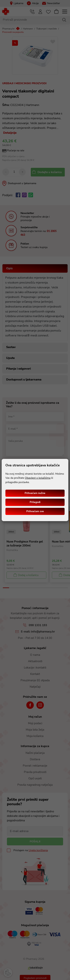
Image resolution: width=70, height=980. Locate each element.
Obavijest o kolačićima (38, 478)
